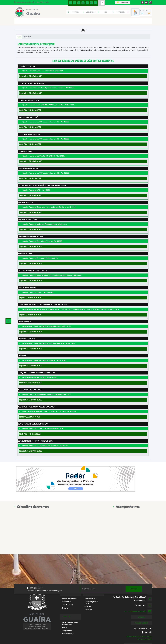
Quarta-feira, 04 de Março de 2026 (31, 383)
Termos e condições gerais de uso (139, 637)
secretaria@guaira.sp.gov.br (135, 611)
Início (19, 37)
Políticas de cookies (144, 639)
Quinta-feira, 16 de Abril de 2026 (30, 110)
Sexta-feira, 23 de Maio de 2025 (30, 417)
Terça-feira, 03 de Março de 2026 (30, 298)
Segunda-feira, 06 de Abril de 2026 (31, 76)
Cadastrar (134, 589)
